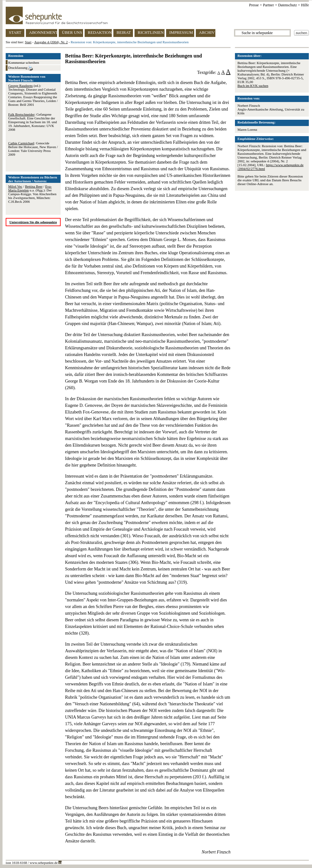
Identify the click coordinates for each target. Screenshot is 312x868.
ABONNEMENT (43, 32)
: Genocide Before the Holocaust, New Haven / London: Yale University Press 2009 (33, 149)
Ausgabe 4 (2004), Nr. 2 (51, 42)
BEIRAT (124, 32)
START (15, 32)
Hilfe (305, 5)
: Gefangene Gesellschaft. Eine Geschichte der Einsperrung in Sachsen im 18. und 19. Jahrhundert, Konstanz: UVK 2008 (33, 122)
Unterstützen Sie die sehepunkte (33, 222)
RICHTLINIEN (151, 32)
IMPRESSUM (181, 32)
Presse (254, 5)
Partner (269, 5)
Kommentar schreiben (24, 63)
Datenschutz (288, 5)
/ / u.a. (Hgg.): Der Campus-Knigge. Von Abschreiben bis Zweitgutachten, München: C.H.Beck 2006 (32, 194)
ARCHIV (207, 32)
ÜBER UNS (72, 32)
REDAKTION (100, 32)
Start (28, 42)
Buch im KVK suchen (253, 86)
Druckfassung (21, 68)
